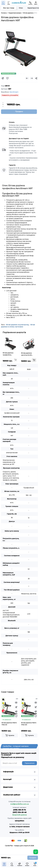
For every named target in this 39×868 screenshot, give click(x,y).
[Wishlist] (7, 78)
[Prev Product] (27, 78)
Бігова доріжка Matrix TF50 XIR (29, 724)
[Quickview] (16, 703)
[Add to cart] (15, 360)
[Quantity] (3, 105)
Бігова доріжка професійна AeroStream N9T (8, 354)
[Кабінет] (36, 3)
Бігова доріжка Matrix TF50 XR (9, 724)
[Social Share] (36, 78)
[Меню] (9, 3)
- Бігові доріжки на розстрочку (17, 325)
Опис (21, 8)
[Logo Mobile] (19, 3)
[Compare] (3, 78)
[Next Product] (32, 78)
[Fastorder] (16, 707)
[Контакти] (30, 3)
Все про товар (9, 8)
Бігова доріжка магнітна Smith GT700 (26, 354)
